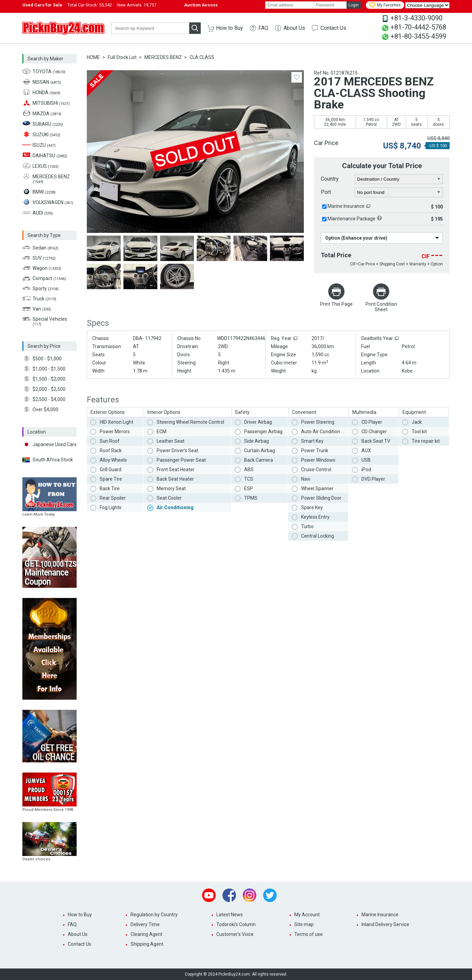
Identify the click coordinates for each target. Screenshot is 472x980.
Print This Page (336, 304)
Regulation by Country (154, 915)
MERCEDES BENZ (163, 57)
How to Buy (230, 28)
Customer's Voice (235, 934)
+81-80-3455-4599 (418, 36)
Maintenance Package (351, 219)
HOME (93, 57)
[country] (399, 179)
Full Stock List (122, 57)
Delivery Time (145, 924)
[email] (290, 5)
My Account (307, 915)
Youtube (209, 895)
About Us (294, 28)
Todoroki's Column (236, 924)
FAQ (263, 28)
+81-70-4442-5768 (418, 27)
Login (354, 5)
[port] (399, 193)
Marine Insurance (346, 206)
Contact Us (333, 28)
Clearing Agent (146, 934)
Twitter (270, 895)
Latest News (230, 915)
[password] (330, 5)
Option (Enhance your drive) (356, 238)
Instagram (250, 895)
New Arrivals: (137, 5)
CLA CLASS (202, 57)
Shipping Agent (147, 944)
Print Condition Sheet (381, 307)
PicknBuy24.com (63, 28)
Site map (304, 924)
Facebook (229, 895)
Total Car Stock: (90, 5)
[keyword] (150, 28)
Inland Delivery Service (385, 924)
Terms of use (309, 934)
